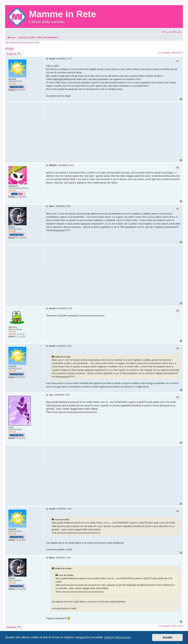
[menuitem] (177, 32)
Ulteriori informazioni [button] (117, 637)
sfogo (10, 49)
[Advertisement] (113, 133)
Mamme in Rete (62, 14)
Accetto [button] (167, 637)
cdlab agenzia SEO (31, 42)
